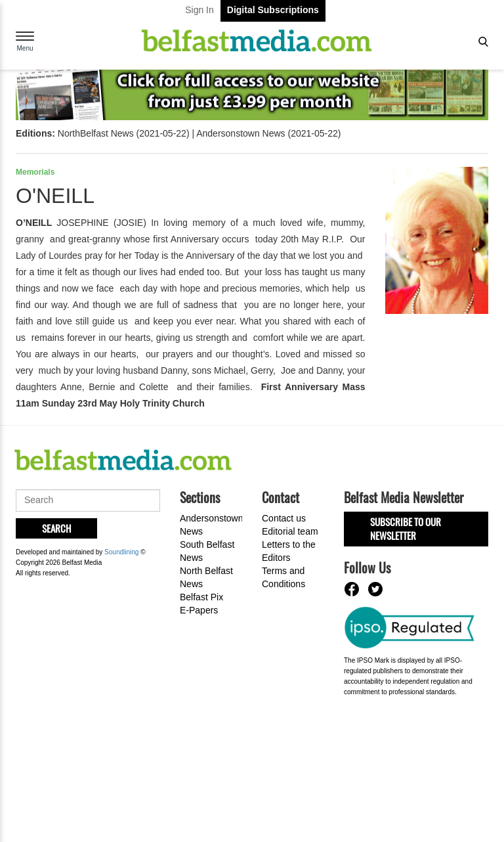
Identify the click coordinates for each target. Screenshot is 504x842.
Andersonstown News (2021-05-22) (268, 133)
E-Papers (199, 610)
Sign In (199, 10)
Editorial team (290, 531)
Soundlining (121, 550)
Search (56, 528)
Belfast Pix (201, 597)
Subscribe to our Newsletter (406, 528)
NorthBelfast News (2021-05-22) (124, 133)
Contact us (284, 518)
